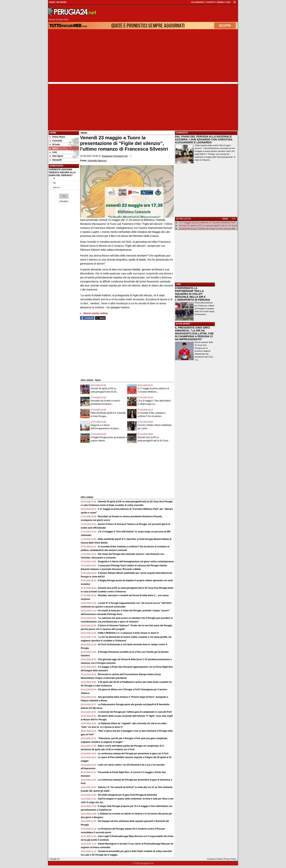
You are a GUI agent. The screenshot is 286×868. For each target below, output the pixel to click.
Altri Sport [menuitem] (56, 156)
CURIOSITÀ (182, 133)
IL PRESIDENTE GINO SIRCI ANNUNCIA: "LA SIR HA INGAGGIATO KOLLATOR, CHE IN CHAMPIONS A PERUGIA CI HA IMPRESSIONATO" (194, 333)
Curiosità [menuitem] (56, 141)
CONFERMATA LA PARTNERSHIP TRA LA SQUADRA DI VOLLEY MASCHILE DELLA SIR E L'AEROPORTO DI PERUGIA (193, 294)
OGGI (225, 219)
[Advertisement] (143, 57)
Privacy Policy (230, 859)
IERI (234, 219)
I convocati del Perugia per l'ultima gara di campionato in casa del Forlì (135, 712)
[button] (64, 196)
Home (53, 133)
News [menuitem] (54, 148)
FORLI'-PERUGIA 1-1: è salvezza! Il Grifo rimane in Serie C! (128, 633)
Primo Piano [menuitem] (57, 137)
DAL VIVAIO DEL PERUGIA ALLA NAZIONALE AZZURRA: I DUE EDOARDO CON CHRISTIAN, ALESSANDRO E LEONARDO (204, 139)
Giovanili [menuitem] (56, 160)
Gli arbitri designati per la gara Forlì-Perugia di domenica (127, 795)
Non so (56, 187)
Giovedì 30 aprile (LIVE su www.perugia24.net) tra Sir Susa (208, 226)
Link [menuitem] (53, 152)
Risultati (64, 201)
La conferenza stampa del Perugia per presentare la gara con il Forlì (133, 754)
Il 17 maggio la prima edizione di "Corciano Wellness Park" (208, 223)
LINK (178, 284)
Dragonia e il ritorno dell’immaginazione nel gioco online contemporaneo (136, 562)
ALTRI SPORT (183, 324)
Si (54, 178)
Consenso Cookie (215, 859)
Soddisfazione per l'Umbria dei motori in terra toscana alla (207, 228)
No (55, 183)
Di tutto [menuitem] (55, 145)
